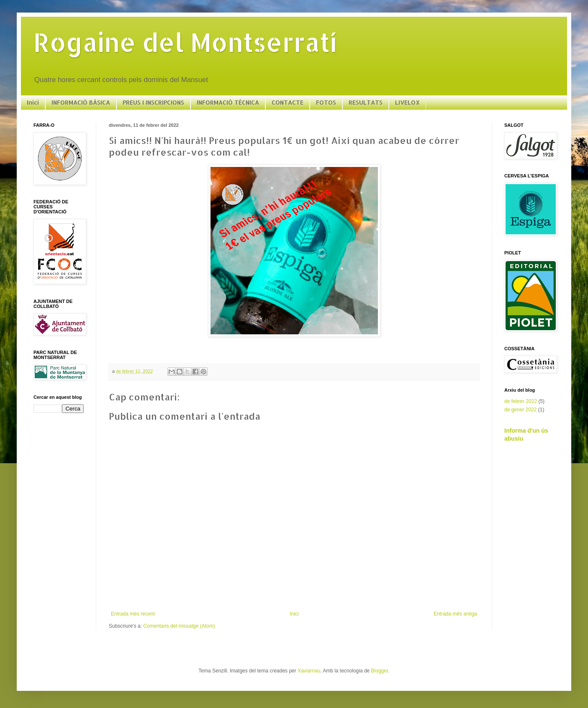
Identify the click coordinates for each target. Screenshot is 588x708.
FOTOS (326, 102)
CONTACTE (288, 102)
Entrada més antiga (455, 614)
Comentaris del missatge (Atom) (179, 626)
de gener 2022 (520, 410)
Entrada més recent (133, 614)
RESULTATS (366, 102)
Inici (33, 102)
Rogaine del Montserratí (185, 42)
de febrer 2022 (521, 401)
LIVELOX (407, 102)
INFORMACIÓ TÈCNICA (228, 102)
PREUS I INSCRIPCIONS (153, 102)
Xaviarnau (309, 671)
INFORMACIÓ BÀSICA (81, 102)
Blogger (380, 671)
